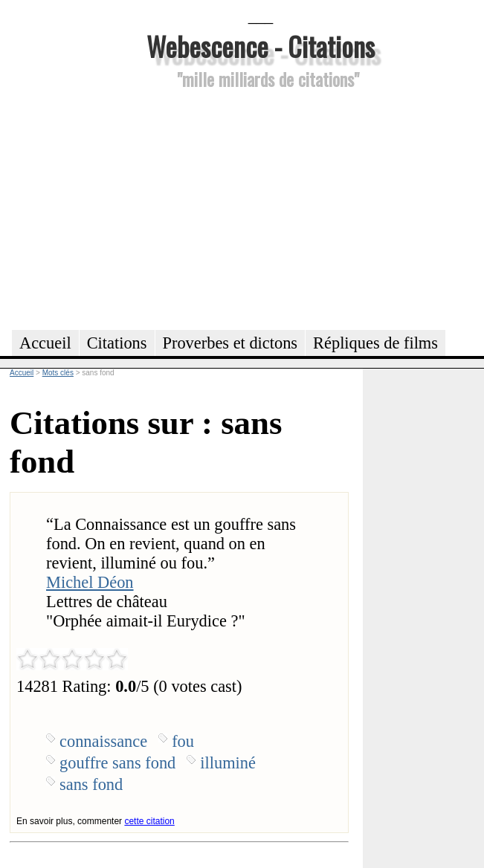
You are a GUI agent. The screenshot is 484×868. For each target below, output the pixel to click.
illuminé (228, 763)
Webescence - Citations (261, 46)
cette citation (149, 821)
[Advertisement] (261, 207)
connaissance (103, 741)
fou (183, 741)
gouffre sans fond (117, 763)
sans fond (91, 784)
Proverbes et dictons (230, 343)
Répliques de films (375, 343)
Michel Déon (90, 582)
